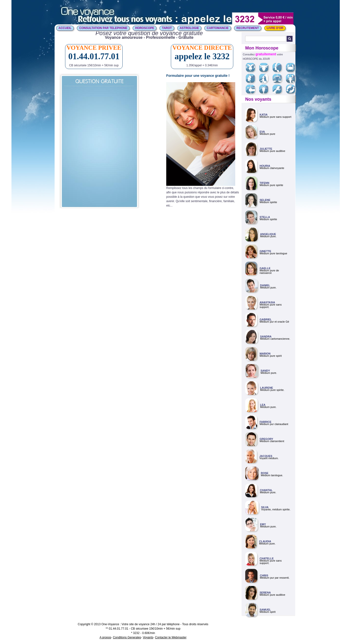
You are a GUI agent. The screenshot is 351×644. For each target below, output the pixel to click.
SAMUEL (265, 610)
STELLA (265, 217)
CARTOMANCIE (218, 28)
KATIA (264, 115)
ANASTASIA (267, 302)
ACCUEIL (65, 28)
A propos (105, 637)
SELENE (265, 200)
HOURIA (265, 166)
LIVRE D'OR (275, 28)
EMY (263, 524)
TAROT (167, 28)
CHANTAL (266, 490)
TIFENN (264, 183)
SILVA (265, 507)
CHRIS (264, 575)
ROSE (265, 473)
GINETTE (265, 251)
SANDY (265, 371)
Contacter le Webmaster (171, 637)
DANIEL (265, 285)
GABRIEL (266, 319)
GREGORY (266, 439)
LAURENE (267, 388)
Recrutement (248, 28)
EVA (262, 132)
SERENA (265, 593)
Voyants (148, 637)
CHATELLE (267, 558)
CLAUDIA (265, 541)
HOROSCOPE (145, 28)
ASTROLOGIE (189, 28)
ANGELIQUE (268, 234)
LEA (263, 405)
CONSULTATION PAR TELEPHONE (103, 28)
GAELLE (265, 268)
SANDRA (266, 337)
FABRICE (265, 422)
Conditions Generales (127, 637)
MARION (265, 354)
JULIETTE (266, 149)
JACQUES (266, 456)
